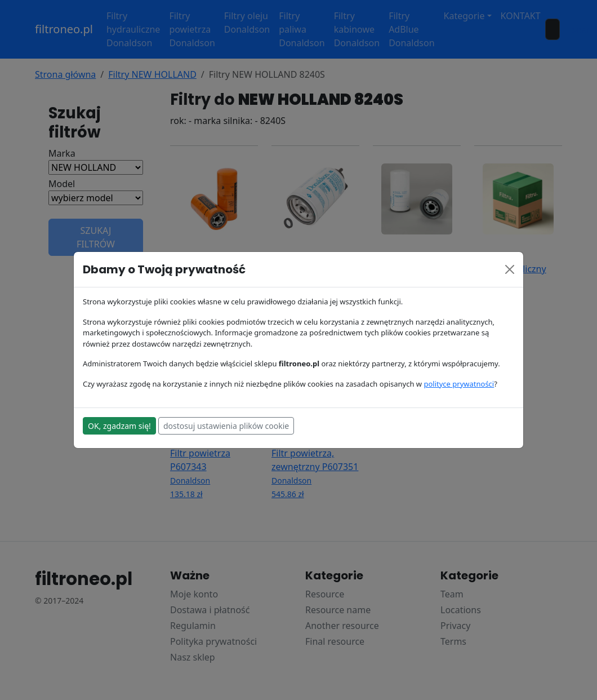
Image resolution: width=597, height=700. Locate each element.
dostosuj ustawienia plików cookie (226, 426)
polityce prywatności (459, 384)
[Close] (510, 269)
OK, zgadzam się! (119, 426)
